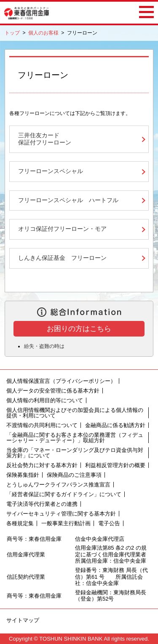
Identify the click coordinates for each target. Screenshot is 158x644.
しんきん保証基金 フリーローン (62, 258)
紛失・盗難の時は (44, 346)
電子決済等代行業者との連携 (42, 504)
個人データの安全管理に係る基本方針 (53, 391)
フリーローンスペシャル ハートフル (68, 200)
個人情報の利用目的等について (45, 400)
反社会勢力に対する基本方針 (42, 465)
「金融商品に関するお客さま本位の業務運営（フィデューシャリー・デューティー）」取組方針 (75, 438)
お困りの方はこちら (79, 329)
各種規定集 (20, 523)
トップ (12, 33)
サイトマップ (23, 620)
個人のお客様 (43, 33)
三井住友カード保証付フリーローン (45, 139)
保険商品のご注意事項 (74, 475)
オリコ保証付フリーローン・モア (62, 229)
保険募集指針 (23, 475)
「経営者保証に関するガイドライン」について (64, 494)
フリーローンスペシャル (51, 171)
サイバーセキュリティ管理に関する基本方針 (61, 514)
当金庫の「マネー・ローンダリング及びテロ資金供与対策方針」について (75, 453)
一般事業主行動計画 (66, 523)
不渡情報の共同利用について (42, 425)
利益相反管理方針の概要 (115, 465)
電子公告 (109, 523)
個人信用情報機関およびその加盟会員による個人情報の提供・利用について (75, 413)
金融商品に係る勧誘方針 (115, 425)
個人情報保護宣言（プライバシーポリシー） (61, 381)
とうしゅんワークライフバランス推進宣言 (58, 485)
